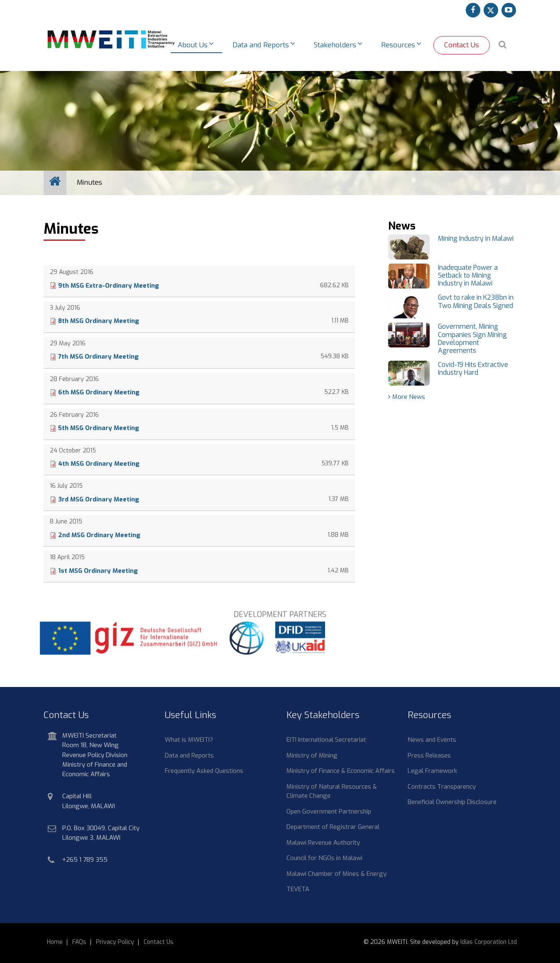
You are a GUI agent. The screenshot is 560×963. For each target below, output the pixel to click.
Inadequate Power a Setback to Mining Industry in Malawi (468, 276)
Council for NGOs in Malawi (324, 858)
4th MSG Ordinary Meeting (99, 464)
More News (409, 397)
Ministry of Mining (312, 755)
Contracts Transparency (442, 787)
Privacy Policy (115, 942)
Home (55, 942)
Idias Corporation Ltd (489, 942)
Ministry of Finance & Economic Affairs (341, 771)
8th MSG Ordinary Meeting (99, 321)
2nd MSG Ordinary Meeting (99, 535)
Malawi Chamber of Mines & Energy (336, 874)
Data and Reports (189, 755)
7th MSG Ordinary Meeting (98, 357)
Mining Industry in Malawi (476, 238)
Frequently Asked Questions (204, 771)
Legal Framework (432, 771)
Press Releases (429, 755)
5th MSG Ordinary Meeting (99, 428)
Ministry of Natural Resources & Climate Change (332, 791)
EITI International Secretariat (326, 740)
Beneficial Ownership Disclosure (452, 802)
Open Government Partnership (329, 811)
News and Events (432, 740)
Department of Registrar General (333, 827)
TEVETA (298, 889)
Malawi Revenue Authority (323, 843)
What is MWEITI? (189, 740)
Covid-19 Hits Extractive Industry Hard (473, 369)
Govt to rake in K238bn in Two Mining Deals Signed (476, 301)
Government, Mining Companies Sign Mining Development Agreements (472, 339)
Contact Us (462, 45)
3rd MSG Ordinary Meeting (99, 499)
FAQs (79, 942)
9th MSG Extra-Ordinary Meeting (109, 286)
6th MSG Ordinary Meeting (99, 392)
